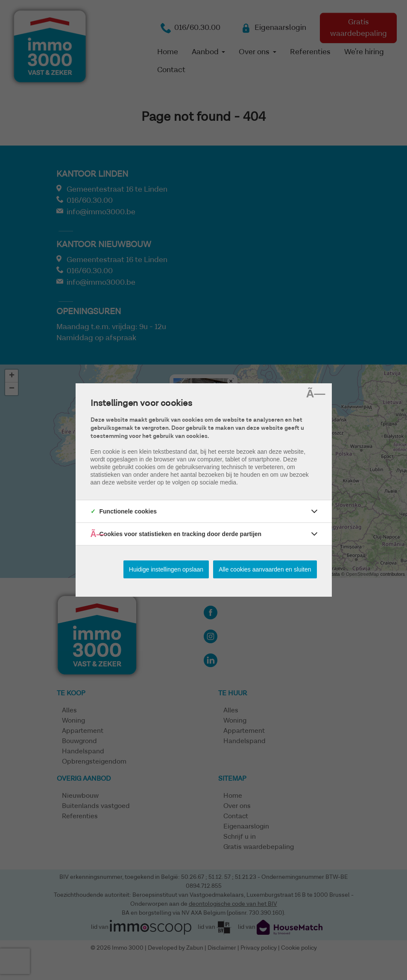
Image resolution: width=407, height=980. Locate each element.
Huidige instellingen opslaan (166, 569)
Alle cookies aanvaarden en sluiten (265, 569)
